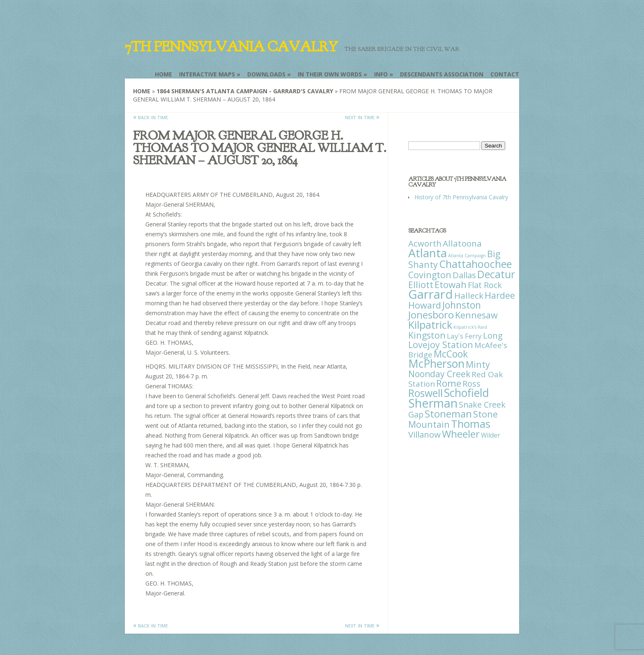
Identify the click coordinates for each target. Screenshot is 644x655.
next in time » (362, 117)
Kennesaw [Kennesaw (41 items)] (476, 315)
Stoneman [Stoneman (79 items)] (448, 414)
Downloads (266, 74)
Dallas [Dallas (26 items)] (464, 275)
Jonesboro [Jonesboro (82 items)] (431, 315)
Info (381, 74)
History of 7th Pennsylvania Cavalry (461, 197)
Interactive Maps (207, 74)
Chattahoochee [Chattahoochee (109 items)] (475, 264)
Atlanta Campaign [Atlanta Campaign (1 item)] (467, 256)
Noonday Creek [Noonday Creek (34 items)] (439, 374)
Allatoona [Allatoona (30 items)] (462, 243)
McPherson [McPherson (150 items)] (436, 364)
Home (163, 74)
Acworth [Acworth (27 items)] (425, 243)
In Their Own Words (330, 74)
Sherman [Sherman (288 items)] (433, 403)
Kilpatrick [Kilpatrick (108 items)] (430, 325)
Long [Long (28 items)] (493, 335)
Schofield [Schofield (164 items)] (467, 393)
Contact (505, 74)
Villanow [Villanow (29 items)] (424, 434)
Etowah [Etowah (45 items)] (451, 284)
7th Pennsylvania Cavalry (231, 47)
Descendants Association (442, 74)
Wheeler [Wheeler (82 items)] (461, 434)
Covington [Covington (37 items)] (430, 275)
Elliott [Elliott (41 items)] (421, 285)
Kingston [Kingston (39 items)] (427, 335)
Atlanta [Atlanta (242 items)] (428, 253)
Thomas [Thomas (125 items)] (471, 424)
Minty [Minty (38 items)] (478, 364)
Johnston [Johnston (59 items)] (462, 305)
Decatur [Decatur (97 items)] (496, 274)
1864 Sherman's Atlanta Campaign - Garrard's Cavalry (245, 91)
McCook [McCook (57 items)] (451, 354)
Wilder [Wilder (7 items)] (491, 435)
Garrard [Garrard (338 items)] (431, 294)
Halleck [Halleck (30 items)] (469, 295)
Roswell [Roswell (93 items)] (425, 393)
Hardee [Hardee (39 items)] (500, 295)
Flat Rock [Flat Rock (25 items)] (485, 285)
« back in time (151, 117)
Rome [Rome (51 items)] (449, 383)
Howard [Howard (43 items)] (425, 305)
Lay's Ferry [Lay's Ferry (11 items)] (464, 336)
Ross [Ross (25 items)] (471, 384)
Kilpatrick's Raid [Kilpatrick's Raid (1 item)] (470, 327)
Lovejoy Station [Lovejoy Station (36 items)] (441, 345)
